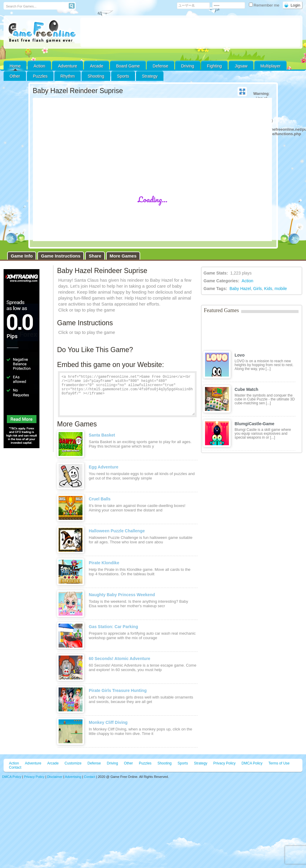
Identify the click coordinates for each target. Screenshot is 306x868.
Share (95, 256)
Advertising (73, 777)
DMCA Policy (252, 763)
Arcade (97, 66)
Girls (257, 289)
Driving (188, 66)
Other (128, 763)
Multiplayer (270, 66)
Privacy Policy (225, 763)
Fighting (215, 66)
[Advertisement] (190, 32)
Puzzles (40, 76)
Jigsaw (241, 66)
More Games (123, 256)
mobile (281, 289)
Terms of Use (279, 763)
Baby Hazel (240, 289)
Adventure (68, 66)
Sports (123, 76)
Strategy (150, 76)
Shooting (96, 76)
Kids (268, 289)
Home (15, 66)
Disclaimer (55, 777)
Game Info (22, 256)
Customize (73, 763)
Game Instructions (61, 256)
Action (39, 66)
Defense (160, 66)
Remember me (265, 5)
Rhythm (68, 76)
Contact (15, 767)
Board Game (128, 66)
